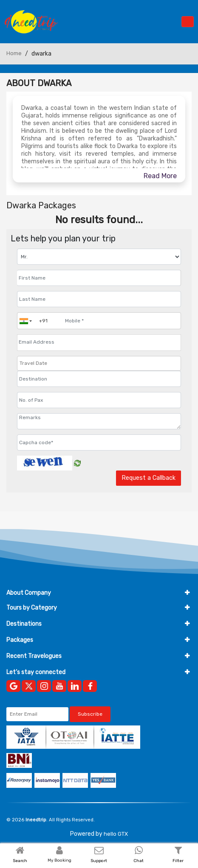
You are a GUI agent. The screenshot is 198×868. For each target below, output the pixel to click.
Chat (139, 861)
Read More (160, 176)
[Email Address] (99, 342)
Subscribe (90, 714)
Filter (178, 861)
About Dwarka (39, 83)
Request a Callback (148, 478)
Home (14, 53)
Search (20, 861)
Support (99, 861)
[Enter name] (99, 278)
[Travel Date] (99, 363)
